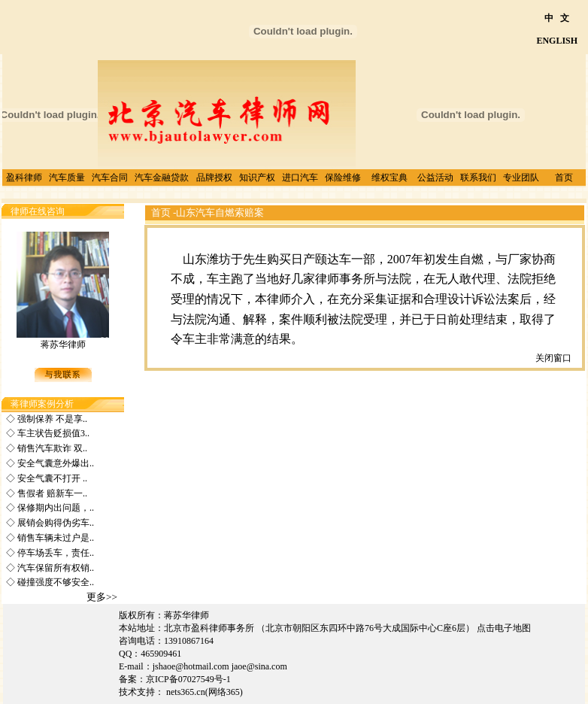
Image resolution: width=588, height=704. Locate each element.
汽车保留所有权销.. (55, 568)
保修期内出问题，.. (55, 508)
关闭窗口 (553, 358)
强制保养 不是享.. (51, 419)
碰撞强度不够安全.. (55, 582)
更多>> (102, 597)
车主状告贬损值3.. (52, 433)
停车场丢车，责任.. (55, 553)
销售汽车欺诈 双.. (51, 448)
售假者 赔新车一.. (51, 493)
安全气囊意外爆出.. (55, 463)
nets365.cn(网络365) (206, 692)
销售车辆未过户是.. (55, 538)
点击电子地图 (504, 628)
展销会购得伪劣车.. (55, 523)
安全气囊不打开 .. (51, 478)
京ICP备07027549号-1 (188, 679)
